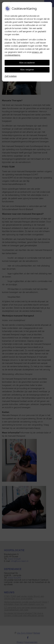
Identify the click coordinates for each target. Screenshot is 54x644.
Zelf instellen (11, 76)
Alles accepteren (27, 63)
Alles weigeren (27, 70)
